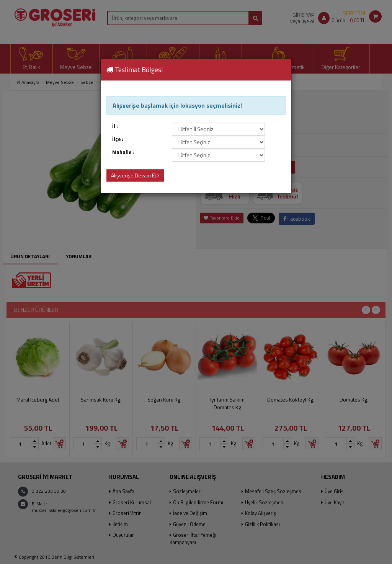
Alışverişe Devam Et (135, 175)
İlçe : (118, 139)
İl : (115, 126)
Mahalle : (123, 152)
